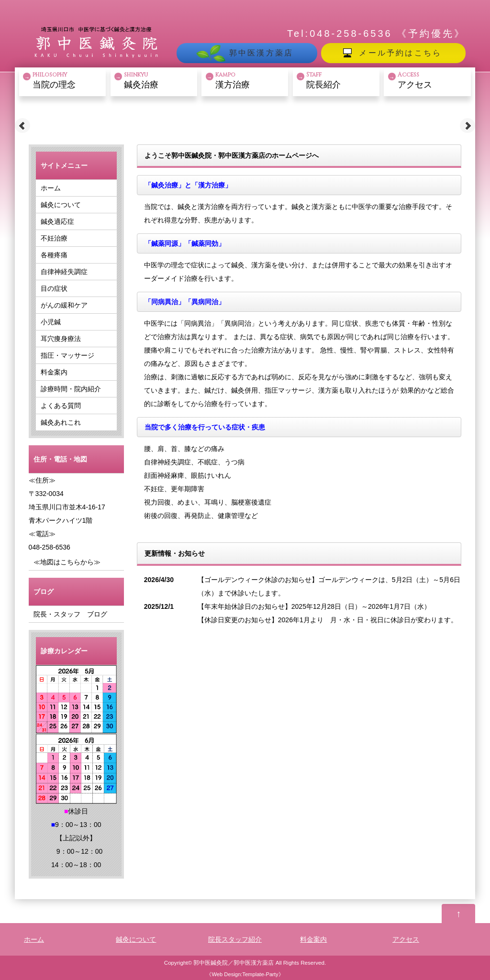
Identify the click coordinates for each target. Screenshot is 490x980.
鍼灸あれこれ (61, 422)
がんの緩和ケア (64, 305)
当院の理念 (68, 80)
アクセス (433, 80)
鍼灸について (61, 205)
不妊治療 (54, 238)
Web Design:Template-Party (245, 974)
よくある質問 (61, 406)
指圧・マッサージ (67, 355)
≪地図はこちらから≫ (67, 562)
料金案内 (54, 372)
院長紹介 (342, 80)
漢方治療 (251, 80)
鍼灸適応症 (57, 221)
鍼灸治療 (159, 80)
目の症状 (54, 288)
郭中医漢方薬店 (261, 53)
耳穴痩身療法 (61, 339)
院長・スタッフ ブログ (70, 614)
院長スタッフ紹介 (235, 939)
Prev (22, 126)
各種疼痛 (54, 255)
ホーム (51, 188)
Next (468, 126)
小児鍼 (51, 322)
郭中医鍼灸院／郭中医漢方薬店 (234, 963)
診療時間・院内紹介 (71, 389)
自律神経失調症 (64, 272)
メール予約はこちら (400, 53)
